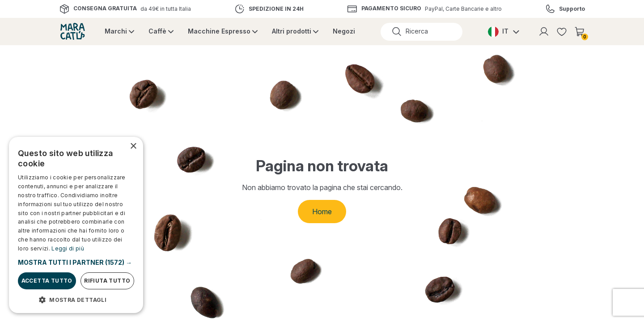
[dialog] (76, 225)
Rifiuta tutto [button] (107, 281)
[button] (76, 262)
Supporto (572, 9)
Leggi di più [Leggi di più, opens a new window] (68, 248)
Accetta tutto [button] (47, 281)
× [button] (133, 146)
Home (322, 212)
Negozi (344, 31)
